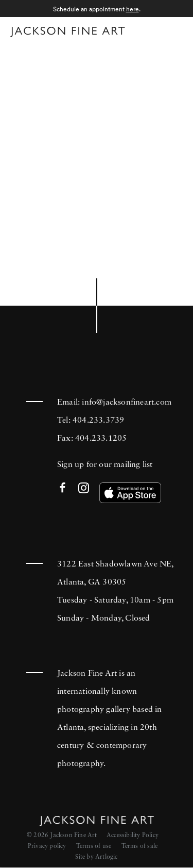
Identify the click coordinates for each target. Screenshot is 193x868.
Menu (173, 30)
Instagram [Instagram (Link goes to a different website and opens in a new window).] (84, 488)
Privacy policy (47, 846)
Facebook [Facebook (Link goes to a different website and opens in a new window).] (63, 488)
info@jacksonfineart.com (127, 403)
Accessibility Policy (133, 836)
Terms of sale (140, 846)
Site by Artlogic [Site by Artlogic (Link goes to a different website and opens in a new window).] (96, 857)
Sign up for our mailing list (105, 465)
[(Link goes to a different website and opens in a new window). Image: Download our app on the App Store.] (130, 493)
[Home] (68, 32)
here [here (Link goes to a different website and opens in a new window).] (133, 9)
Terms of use (94, 846)
